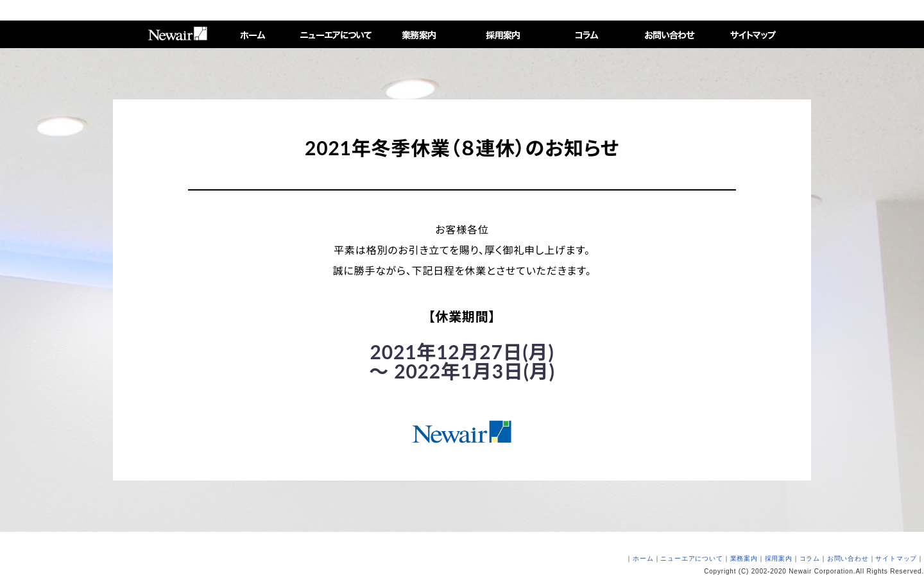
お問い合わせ (848, 558)
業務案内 (744, 558)
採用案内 (779, 558)
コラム (810, 558)
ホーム (643, 558)
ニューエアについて (691, 558)
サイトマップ (896, 558)
